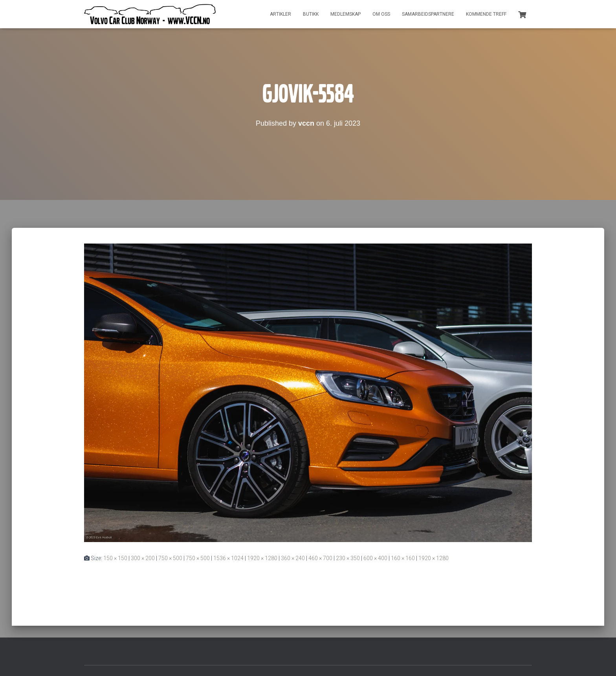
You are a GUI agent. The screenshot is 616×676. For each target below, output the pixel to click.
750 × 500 (170, 558)
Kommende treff (486, 14)
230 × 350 (348, 558)
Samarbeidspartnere (428, 14)
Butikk (311, 14)
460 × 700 (320, 558)
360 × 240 (293, 558)
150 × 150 (115, 558)
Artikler (280, 14)
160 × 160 (403, 558)
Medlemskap (346, 14)
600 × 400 (375, 558)
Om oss (381, 14)
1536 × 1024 (228, 558)
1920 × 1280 (262, 558)
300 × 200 (143, 558)
